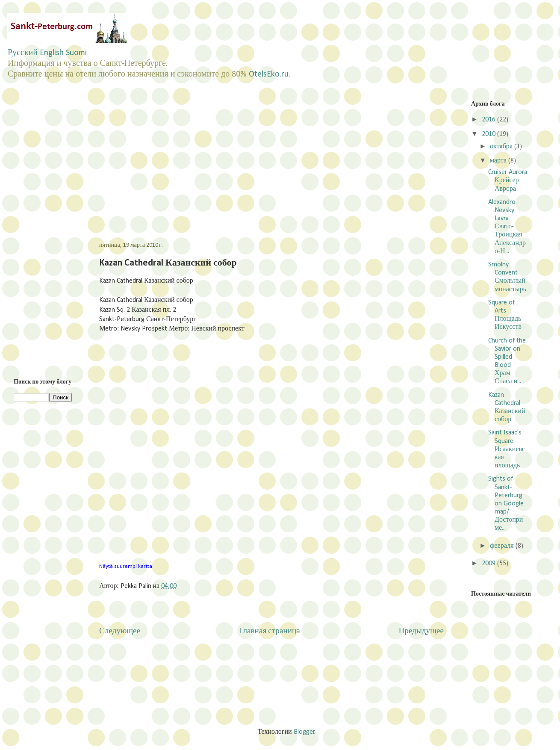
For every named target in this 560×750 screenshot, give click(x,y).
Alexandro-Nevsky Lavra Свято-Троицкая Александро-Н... (507, 227)
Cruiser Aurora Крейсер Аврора (508, 180)
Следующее (120, 631)
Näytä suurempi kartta (126, 566)
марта (499, 161)
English (52, 53)
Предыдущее (421, 631)
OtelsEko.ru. (270, 74)
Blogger (304, 732)
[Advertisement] (181, 160)
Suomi (76, 53)
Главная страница (270, 631)
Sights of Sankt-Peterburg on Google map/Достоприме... (506, 503)
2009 (489, 564)
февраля (503, 546)
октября (502, 147)
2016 (489, 120)
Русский (23, 53)
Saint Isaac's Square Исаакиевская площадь (507, 449)
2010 (489, 134)
